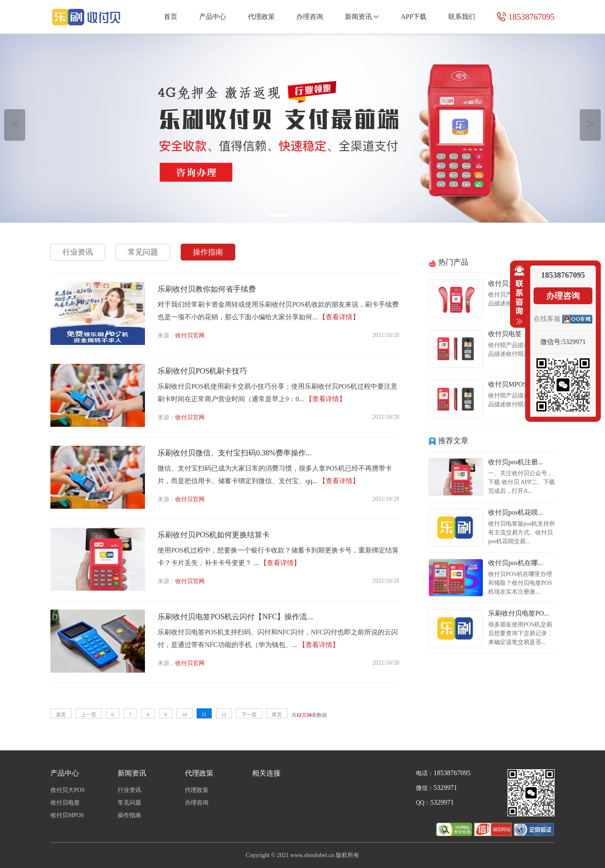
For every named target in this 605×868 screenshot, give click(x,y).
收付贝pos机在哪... (516, 563)
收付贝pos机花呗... (516, 512)
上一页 (89, 715)
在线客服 (547, 319)
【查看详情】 (339, 317)
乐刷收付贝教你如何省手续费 (207, 289)
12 (224, 715)
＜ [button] (15, 124)
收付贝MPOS (508, 384)
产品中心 (213, 17)
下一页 (249, 715)
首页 (171, 17)
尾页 (277, 715)
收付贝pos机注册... (516, 462)
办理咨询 (310, 17)
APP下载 (414, 17)
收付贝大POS (508, 283)
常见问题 (143, 252)
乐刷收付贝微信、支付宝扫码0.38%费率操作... (234, 453)
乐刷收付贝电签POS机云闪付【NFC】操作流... (235, 617)
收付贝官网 (190, 335)
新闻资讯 (362, 17)
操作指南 (208, 252)
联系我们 (462, 17)
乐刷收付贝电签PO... (518, 613)
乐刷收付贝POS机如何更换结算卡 (214, 535)
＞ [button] (591, 124)
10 (184, 715)
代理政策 (261, 17)
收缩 (518, 295)
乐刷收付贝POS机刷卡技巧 (202, 371)
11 (204, 714)
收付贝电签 (505, 334)
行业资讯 (78, 252)
